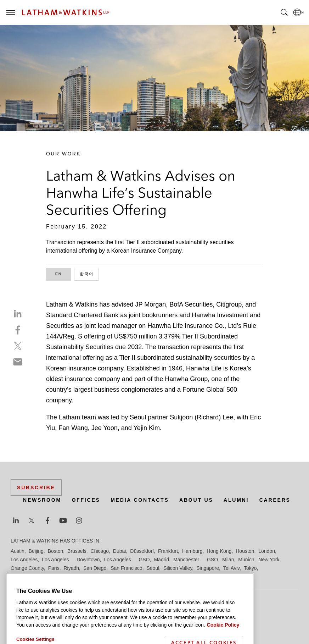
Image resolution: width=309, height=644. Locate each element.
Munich (246, 560)
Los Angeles (24, 560)
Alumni (236, 500)
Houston (245, 551)
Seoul (153, 568)
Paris (54, 568)
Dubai (120, 551)
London (267, 551)
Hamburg (192, 551)
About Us (196, 500)
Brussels (77, 551)
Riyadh (72, 568)
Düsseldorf (142, 551)
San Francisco (126, 568)
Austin (18, 551)
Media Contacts (140, 500)
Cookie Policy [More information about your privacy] (223, 640)
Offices (86, 500)
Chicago (100, 551)
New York (269, 560)
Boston (56, 551)
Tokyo (250, 568)
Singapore (208, 568)
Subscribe (36, 488)
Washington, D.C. (40, 577)
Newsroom (42, 500)
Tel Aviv (231, 568)
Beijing (36, 551)
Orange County (27, 568)
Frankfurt (168, 551)
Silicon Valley (178, 568)
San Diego (95, 568)
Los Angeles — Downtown (71, 560)
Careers (275, 500)
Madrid (161, 560)
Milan (228, 560)
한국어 (89, 273)
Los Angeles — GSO (127, 560)
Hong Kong (219, 551)
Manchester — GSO (196, 560)
